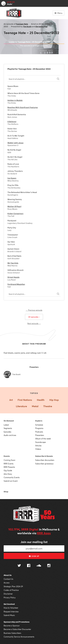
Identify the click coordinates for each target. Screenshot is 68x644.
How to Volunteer (11, 608)
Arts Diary (8, 474)
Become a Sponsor (12, 626)
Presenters (40, 435)
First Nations (25, 400)
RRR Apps (44, 533)
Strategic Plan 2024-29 (13, 586)
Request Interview (11, 612)
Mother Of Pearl (14, 206)
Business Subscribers (12, 633)
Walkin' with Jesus (15, 143)
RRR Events (9, 464)
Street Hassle (13, 277)
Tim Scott (27, 27)
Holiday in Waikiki (15, 100)
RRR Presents (9, 467)
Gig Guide (8, 470)
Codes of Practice (11, 590)
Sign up (34, 556)
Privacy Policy (10, 598)
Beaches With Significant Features (23, 107)
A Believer (12, 122)
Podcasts (39, 432)
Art (11, 400)
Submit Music (9, 615)
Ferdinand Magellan (16, 284)
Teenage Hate (22, 24)
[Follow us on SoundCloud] (39, 566)
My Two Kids (13, 263)
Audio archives (10, 435)
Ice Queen (12, 178)
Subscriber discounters (45, 460)
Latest (6, 425)
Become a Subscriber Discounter (17, 629)
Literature (21, 406)
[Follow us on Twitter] (19, 566)
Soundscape (40, 442)
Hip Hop (54, 400)
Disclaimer (8, 594)
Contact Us (8, 579)
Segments (8, 428)
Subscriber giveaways (44, 464)
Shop (6, 492)
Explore (39, 421)
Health (41, 400)
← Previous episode (34, 310)
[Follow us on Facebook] (29, 566)
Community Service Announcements (19, 637)
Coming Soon (9, 460)
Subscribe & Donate (44, 456)
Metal (35, 406)
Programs (39, 428)
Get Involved (9, 604)
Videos (38, 449)
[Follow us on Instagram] (49, 566)
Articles (38, 446)
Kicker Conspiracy (15, 214)
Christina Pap (41, 27)
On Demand (9, 421)
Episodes (7, 432)
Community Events (12, 477)
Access (7, 583)
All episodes (34, 317)
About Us (8, 575)
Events (7, 456)
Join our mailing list (34, 542)
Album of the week (43, 439)
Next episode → (34, 323)
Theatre (48, 406)
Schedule (39, 425)
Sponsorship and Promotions (17, 622)
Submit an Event (11, 481)
